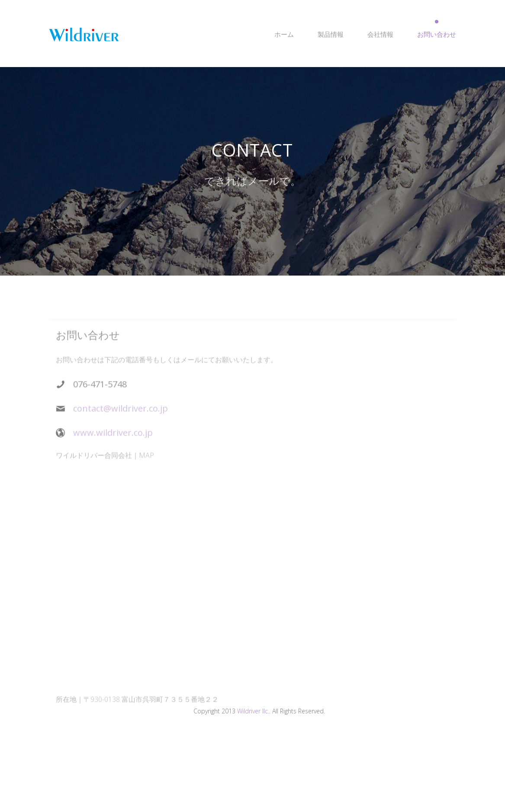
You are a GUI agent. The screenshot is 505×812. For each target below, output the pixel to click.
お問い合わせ (437, 34)
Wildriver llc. (253, 711)
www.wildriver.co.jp (113, 437)
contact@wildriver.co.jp (121, 413)
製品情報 (331, 34)
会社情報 (380, 34)
